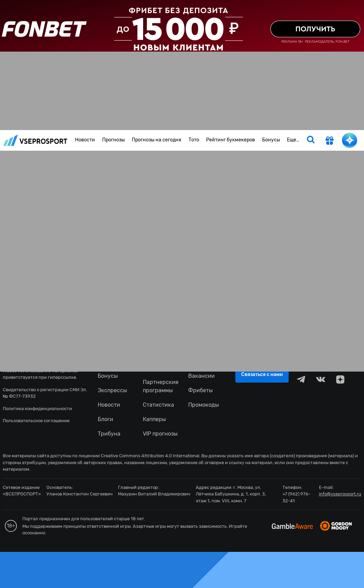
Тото (194, 140)
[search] (311, 140)
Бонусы (271, 140)
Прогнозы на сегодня (157, 140)
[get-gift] (330, 141)
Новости (85, 140)
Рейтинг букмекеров (231, 140)
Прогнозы (114, 140)
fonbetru (182, 294)
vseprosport (35, 140)
